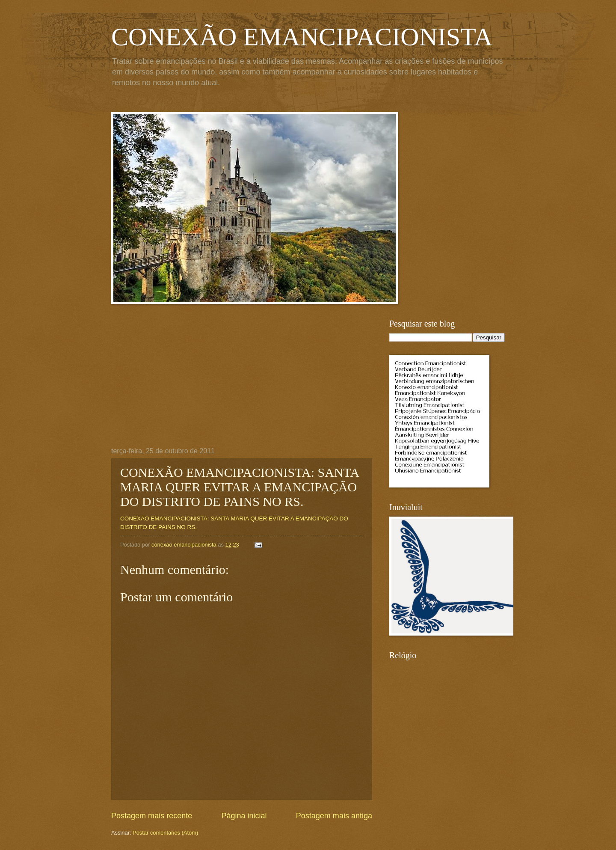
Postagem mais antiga (334, 816)
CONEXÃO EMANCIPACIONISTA (302, 37)
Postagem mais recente (152, 816)
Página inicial (244, 816)
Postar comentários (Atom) (165, 833)
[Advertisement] (242, 383)
